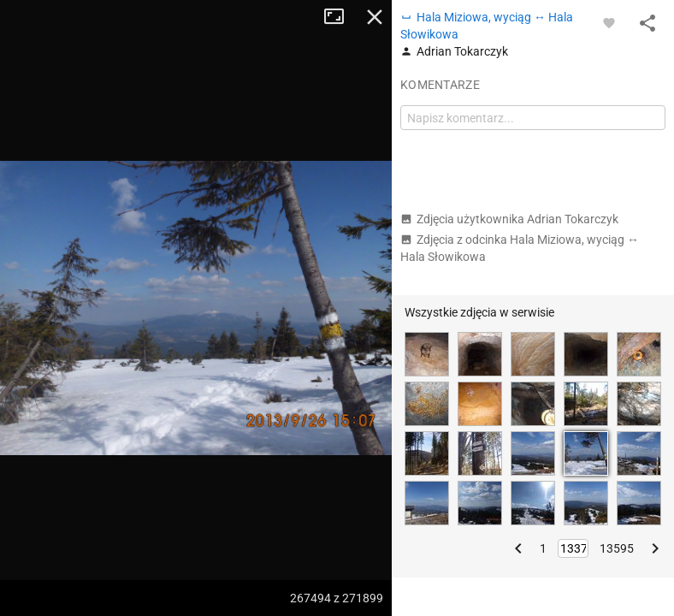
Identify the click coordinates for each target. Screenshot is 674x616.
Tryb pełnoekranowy (340, 17)
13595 (617, 548)
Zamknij (375, 17)
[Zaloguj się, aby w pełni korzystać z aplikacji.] (609, 22)
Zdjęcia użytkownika (509, 219)
